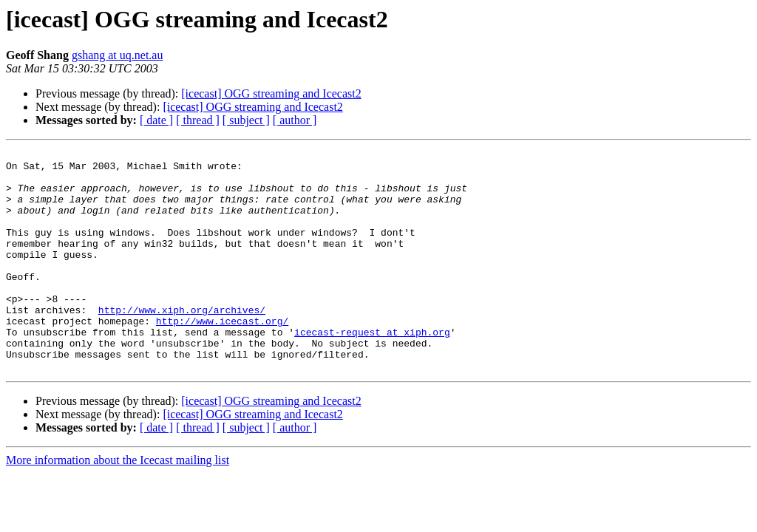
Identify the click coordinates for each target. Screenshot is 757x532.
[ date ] (156, 120)
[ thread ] (198, 120)
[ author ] (295, 120)
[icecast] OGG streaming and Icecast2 (271, 93)
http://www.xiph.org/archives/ (182, 343)
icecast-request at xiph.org (372, 369)
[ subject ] (246, 120)
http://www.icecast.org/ (222, 356)
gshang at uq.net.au (118, 55)
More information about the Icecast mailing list (118, 504)
